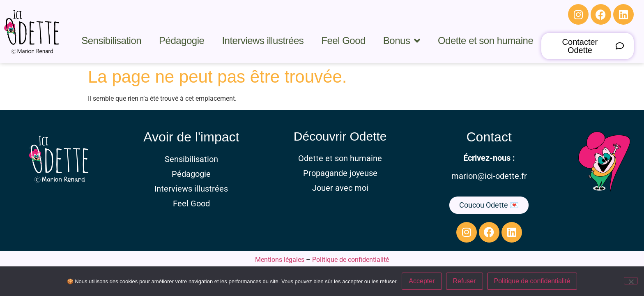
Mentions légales (280, 260)
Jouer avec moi (340, 188)
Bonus (402, 41)
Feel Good (343, 40)
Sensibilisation (111, 40)
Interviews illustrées (263, 40)
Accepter (422, 281)
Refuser (465, 281)
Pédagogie (182, 40)
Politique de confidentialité (351, 260)
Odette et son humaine (485, 40)
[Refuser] (631, 281)
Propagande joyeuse (340, 173)
